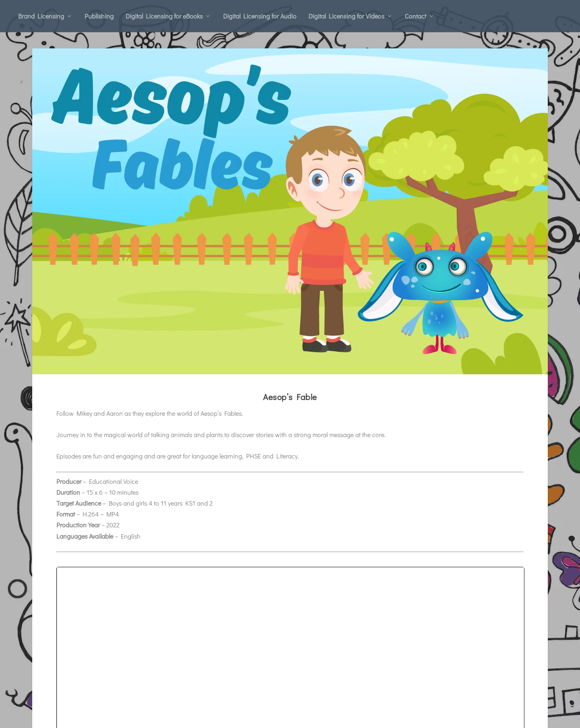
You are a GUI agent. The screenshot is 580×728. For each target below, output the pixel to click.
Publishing (99, 16)
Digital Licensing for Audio (260, 16)
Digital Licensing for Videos (346, 16)
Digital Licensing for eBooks (164, 16)
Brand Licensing (41, 16)
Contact (415, 16)
